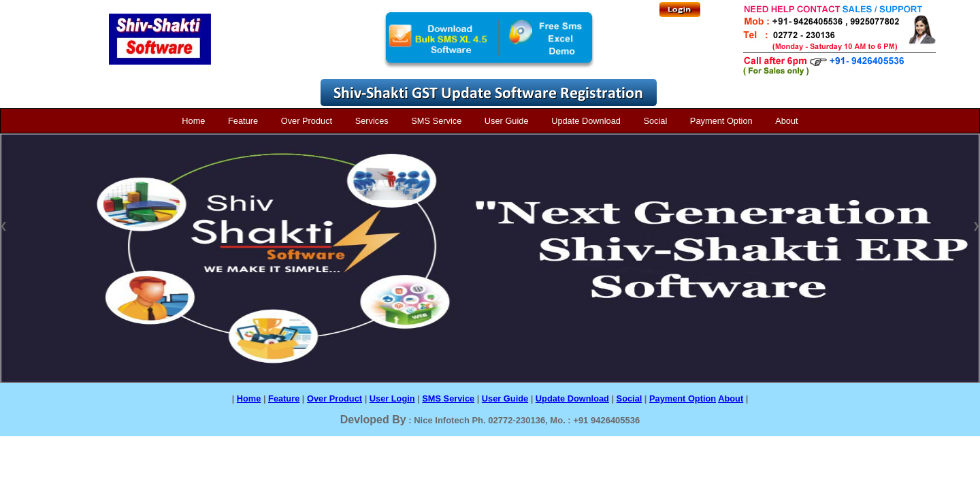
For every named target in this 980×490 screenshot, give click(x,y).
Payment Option (721, 121)
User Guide (507, 121)
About (786, 121)
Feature (243, 121)
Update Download (586, 121)
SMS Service (436, 121)
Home (193, 121)
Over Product (307, 121)
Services (372, 121)
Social (655, 121)
